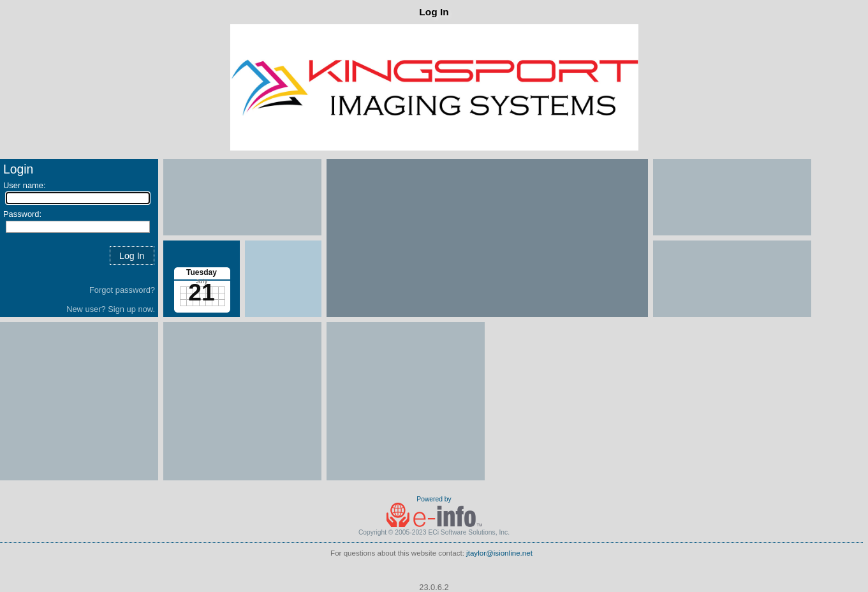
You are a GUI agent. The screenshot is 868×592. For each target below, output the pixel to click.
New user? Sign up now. (111, 309)
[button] (132, 255)
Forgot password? (122, 290)
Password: (22, 214)
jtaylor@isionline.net (499, 553)
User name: (25, 185)
